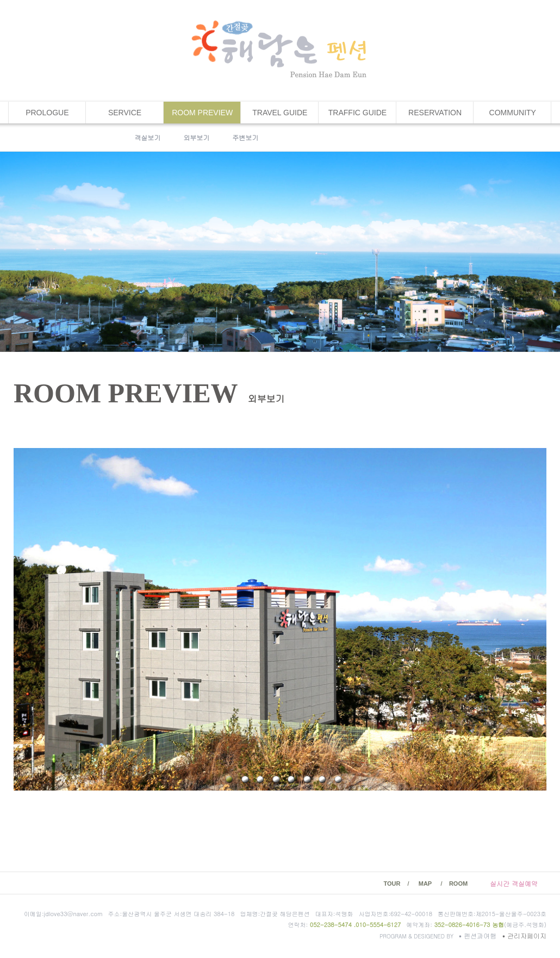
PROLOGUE (47, 113)
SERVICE (125, 113)
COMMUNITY (513, 113)
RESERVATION (435, 113)
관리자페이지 (524, 935)
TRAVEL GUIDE (280, 113)
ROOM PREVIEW (202, 113)
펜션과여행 (479, 935)
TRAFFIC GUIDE (357, 113)
